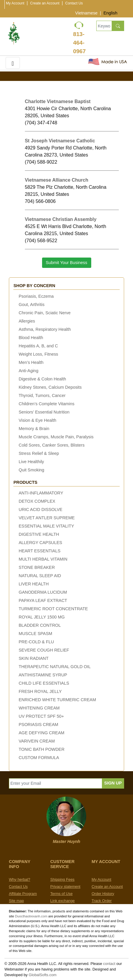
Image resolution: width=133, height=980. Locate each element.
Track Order (102, 901)
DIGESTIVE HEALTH (39, 534)
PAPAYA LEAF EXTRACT (43, 600)
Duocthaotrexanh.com (31, 916)
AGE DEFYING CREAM (41, 733)
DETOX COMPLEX (37, 501)
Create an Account (45, 3)
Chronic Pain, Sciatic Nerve (45, 313)
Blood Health (31, 338)
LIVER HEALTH (34, 584)
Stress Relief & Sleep (39, 453)
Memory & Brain (34, 429)
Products (25, 482)
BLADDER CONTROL (40, 625)
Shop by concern (34, 286)
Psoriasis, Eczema (36, 296)
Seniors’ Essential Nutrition (44, 412)
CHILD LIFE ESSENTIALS (44, 683)
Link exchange (63, 901)
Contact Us (74, 3)
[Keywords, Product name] (104, 26)
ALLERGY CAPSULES (40, 543)
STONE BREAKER (37, 567)
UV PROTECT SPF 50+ (41, 716)
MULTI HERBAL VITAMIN (43, 559)
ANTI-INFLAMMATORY (41, 493)
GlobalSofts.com (43, 975)
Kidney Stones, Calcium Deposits (50, 387)
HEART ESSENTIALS (40, 551)
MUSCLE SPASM (35, 634)
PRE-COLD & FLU (36, 642)
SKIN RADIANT (34, 658)
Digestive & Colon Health (42, 379)
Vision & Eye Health (37, 420)
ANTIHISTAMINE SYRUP (43, 675)
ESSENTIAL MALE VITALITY (46, 526)
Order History (103, 894)
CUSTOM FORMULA (39, 758)
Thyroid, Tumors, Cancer (42, 395)
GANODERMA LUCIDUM (43, 592)
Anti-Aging (28, 371)
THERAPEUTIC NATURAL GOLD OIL (55, 667)
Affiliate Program (23, 894)
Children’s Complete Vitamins (47, 404)
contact (109, 964)
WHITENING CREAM (39, 708)
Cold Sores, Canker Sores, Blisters (52, 445)
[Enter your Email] (56, 783)
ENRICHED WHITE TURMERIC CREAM (57, 700)
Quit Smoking (31, 470)
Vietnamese (86, 13)
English (110, 13)
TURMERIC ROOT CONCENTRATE (53, 609)
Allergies (27, 321)
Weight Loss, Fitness (38, 354)
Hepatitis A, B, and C (38, 346)
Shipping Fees (63, 879)
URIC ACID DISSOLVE (41, 509)
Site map (16, 901)
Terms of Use (61, 894)
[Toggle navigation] (13, 63)
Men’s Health (31, 362)
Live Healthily (31, 462)
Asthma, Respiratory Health (45, 329)
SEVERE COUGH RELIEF (44, 650)
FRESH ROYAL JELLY (40, 691)
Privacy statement (65, 887)
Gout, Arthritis (32, 305)
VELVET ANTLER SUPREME (47, 518)
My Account (15, 3)
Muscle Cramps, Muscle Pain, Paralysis (56, 437)
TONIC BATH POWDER (42, 749)
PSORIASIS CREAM (39, 725)
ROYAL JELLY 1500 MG (42, 617)
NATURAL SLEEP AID (40, 576)
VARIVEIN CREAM (37, 741)
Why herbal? (20, 879)
